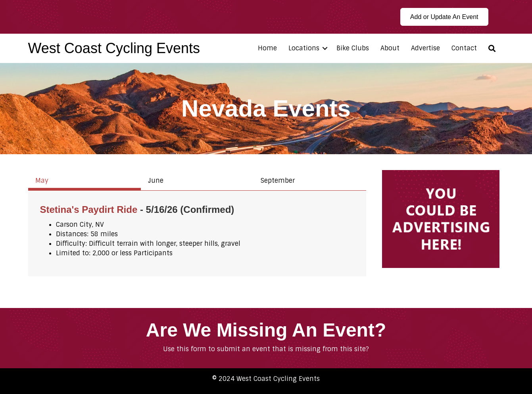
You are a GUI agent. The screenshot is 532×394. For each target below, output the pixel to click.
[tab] (85, 180)
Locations (304, 48)
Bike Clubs (353, 48)
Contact (464, 48)
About (390, 48)
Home (267, 48)
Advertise (425, 48)
